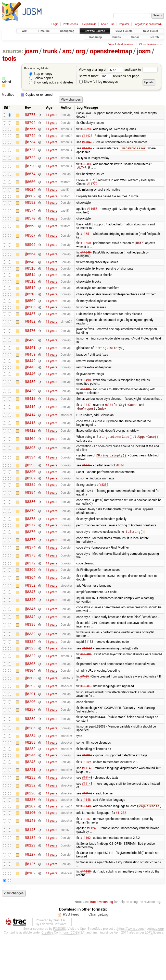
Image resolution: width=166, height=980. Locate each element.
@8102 (30, 919)
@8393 (30, 488)
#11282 (121, 857)
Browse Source (95, 31)
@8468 (30, 355)
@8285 (30, 765)
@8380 (30, 528)
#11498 (86, 399)
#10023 (86, 130)
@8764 (30, 123)
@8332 (30, 666)
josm (31, 51)
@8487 (30, 329)
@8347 (30, 623)
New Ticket (151, 31)
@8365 (30, 600)
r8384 (109, 425)
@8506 (30, 322)
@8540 (30, 271)
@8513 (30, 293)
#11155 (86, 917)
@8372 (30, 592)
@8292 (30, 722)
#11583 (86, 168)
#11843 (87, 145)
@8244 (30, 795)
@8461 (30, 364)
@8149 (30, 865)
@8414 (30, 436)
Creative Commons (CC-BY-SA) (64, 978)
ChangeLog (98, 960)
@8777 (30, 115)
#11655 (92, 216)
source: (13, 51)
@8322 (30, 690)
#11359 (87, 795)
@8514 (30, 285)
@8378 (30, 545)
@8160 (30, 857)
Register (124, 24)
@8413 (30, 444)
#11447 (86, 425)
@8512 (30, 300)
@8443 (30, 385)
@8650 (30, 187)
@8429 (30, 410)
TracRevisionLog (101, 947)
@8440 (30, 393)
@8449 (30, 378)
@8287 (30, 747)
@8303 (30, 714)
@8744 (30, 138)
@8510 (30, 307)
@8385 (30, 510)
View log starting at (102, 70)
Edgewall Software (53, 969)
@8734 (30, 145)
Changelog (67, 31)
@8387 (30, 503)
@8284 (30, 773)
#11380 (86, 688)
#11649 (86, 261)
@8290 (30, 739)
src (67, 51)
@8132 (30, 883)
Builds (117, 37)
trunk (50, 51)
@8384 (30, 518)
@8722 (30, 162)
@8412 (30, 452)
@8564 (30, 263)
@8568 (30, 234)
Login (55, 24)
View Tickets (124, 31)
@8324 (30, 675)
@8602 (30, 203)
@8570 (30, 226)
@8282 (30, 788)
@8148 (30, 874)
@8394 (30, 480)
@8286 (30, 756)
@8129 (30, 891)
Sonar (135, 37)
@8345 (30, 641)
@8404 (30, 461)
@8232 (30, 827)
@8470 (30, 346)
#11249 (92, 873)
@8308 (30, 698)
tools (9, 59)
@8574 (30, 218)
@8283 (30, 781)
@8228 (30, 835)
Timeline (44, 31)
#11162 (86, 883)
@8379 (30, 537)
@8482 (30, 337)
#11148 (87, 809)
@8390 (30, 496)
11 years (51, 115)
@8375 (30, 568)
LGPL (149, 978)
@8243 (30, 802)
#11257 (86, 864)
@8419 (30, 418)
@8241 (30, 811)
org (80, 51)
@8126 (30, 909)
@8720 (30, 170)
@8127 (30, 900)
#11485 (86, 408)
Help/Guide (89, 24)
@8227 (30, 843)
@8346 (30, 631)
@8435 (30, 401)
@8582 (30, 210)
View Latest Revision (121, 44)
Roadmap (96, 37)
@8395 (30, 470)
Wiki (25, 31)
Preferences (70, 24)
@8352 (30, 616)
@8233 (30, 819)
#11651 (86, 242)
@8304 (30, 706)
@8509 (30, 314)
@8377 (30, 552)
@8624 (30, 195)
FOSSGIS (59, 974)
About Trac (108, 24)
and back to (141, 70)
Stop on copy (41, 74)
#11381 (86, 722)
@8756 (30, 130)
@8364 (30, 608)
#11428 (87, 138)
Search (154, 37)
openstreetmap (111, 51)
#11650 (86, 252)
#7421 (85, 712)
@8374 (30, 576)
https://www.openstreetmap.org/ (141, 974)
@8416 (30, 427)
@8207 (30, 850)
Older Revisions (149, 44)
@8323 (30, 682)
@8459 (30, 371)
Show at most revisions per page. (109, 76)
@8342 (30, 649)
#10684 (87, 682)
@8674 (30, 179)
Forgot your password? (148, 24)
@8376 (30, 559)
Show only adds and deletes (51, 82)
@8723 (30, 153)
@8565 (30, 253)
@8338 (30, 657)
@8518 (30, 278)
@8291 (30, 730)
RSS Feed (71, 960)
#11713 (87, 152)
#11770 (92, 189)
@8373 (30, 584)
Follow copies (41, 78)
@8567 (30, 244)
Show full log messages (99, 82)
